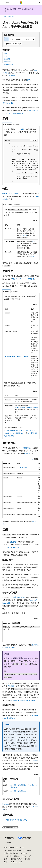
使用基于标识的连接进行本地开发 (23, 700)
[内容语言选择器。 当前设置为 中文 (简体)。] (10, 838)
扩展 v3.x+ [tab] (15, 291)
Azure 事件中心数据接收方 (18, 785)
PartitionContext (22, 467)
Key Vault (28, 658)
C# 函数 (22, 129)
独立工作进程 (14, 193)
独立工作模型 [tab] (7, 125)
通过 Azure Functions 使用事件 (23, 279)
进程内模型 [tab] (17, 125)
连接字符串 (14, 542)
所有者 (34, 761)
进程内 (5, 193)
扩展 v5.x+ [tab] (6, 291)
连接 (32, 256)
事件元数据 (8, 61)
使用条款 (27, 859)
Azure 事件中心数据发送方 (18, 791)
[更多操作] (38, 17)
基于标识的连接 (14, 547)
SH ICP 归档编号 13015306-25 (14, 847)
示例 (5, 54)
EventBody (34, 378)
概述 (28, 80)
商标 (5, 862)
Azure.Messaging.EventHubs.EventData (17, 356)
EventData (28, 453)
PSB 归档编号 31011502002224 (14, 850)
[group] (21, 163)
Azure (4, 16)
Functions (11, 16)
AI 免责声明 (8, 856)
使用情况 (7, 59)
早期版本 (17, 856)
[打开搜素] (40, 3)
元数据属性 (26, 448)
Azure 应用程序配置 (15, 658)
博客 (23, 856)
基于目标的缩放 (8, 103)
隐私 (29, 850)
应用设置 (24, 235)
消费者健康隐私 (16, 859)
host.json (6, 804)
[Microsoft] (21, 3)
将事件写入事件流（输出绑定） (18, 820)
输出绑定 (12, 76)
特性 (5, 56)
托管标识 (11, 686)
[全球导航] (2, 3)
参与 (30, 856)
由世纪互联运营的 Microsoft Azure (15, 853)
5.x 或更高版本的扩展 (17, 597)
